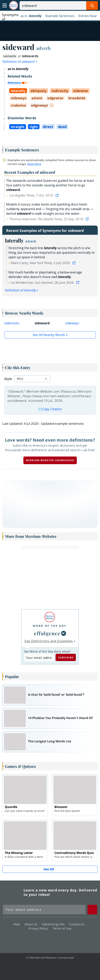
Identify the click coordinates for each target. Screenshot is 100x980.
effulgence (47, 633)
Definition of (20, 62)
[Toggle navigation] (5, 6)
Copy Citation (50, 409)
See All (49, 869)
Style (8, 379)
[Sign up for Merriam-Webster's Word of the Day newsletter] (44, 910)
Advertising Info (54, 924)
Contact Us (78, 924)
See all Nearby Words (49, 335)
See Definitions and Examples (49, 641)
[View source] (57, 195)
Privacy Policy (39, 928)
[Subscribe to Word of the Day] (39, 658)
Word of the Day (50, 626)
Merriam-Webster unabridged (50, 460)
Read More (34, 164)
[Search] (59, 6)
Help (18, 924)
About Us (32, 924)
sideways (72, 323)
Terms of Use (62, 928)
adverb (43, 48)
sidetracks (12, 323)
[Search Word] (92, 6)
